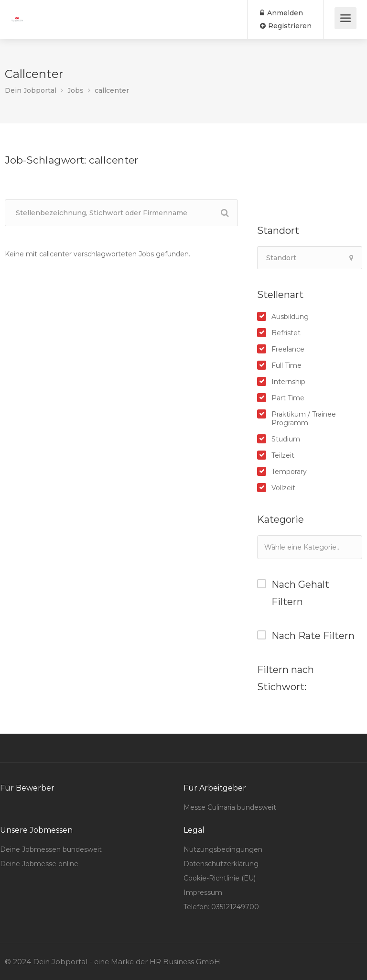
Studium (286, 439)
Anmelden (281, 13)
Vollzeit (283, 488)
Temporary (289, 472)
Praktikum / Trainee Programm (304, 418)
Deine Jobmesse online (39, 864)
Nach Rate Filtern (313, 636)
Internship (288, 382)
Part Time (288, 398)
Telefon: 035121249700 (221, 907)
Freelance (288, 349)
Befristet (286, 333)
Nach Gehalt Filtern (300, 593)
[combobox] (310, 547)
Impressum (203, 892)
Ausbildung (290, 317)
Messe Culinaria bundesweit (230, 807)
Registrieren (286, 26)
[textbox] (312, 547)
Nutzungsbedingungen (223, 849)
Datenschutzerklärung (221, 864)
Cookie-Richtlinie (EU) (220, 878)
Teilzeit (283, 455)
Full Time (286, 365)
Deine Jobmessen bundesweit (51, 849)
